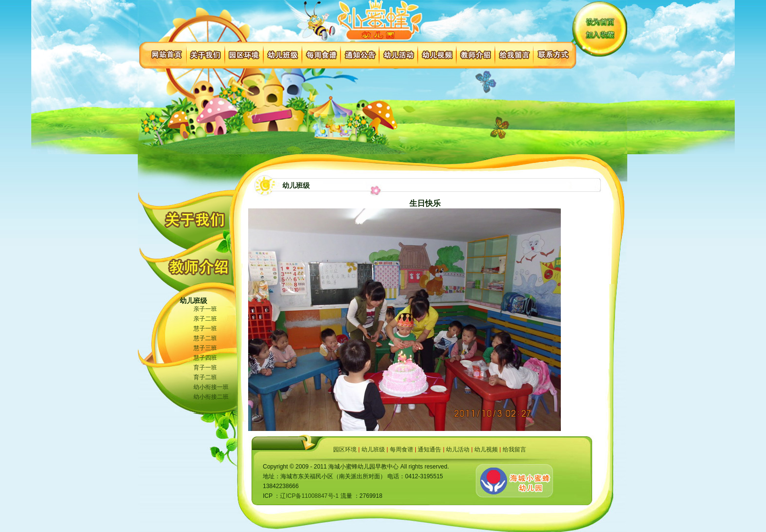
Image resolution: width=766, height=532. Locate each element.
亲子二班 (205, 319)
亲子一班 (205, 309)
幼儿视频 (486, 450)
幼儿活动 (458, 450)
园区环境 (345, 450)
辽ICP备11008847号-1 (309, 496)
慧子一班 (205, 328)
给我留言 (514, 450)
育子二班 (205, 377)
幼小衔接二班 (211, 397)
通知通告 (429, 450)
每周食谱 (402, 450)
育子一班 (205, 368)
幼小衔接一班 (211, 387)
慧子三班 (205, 348)
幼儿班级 (373, 450)
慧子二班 (205, 338)
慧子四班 (205, 358)
